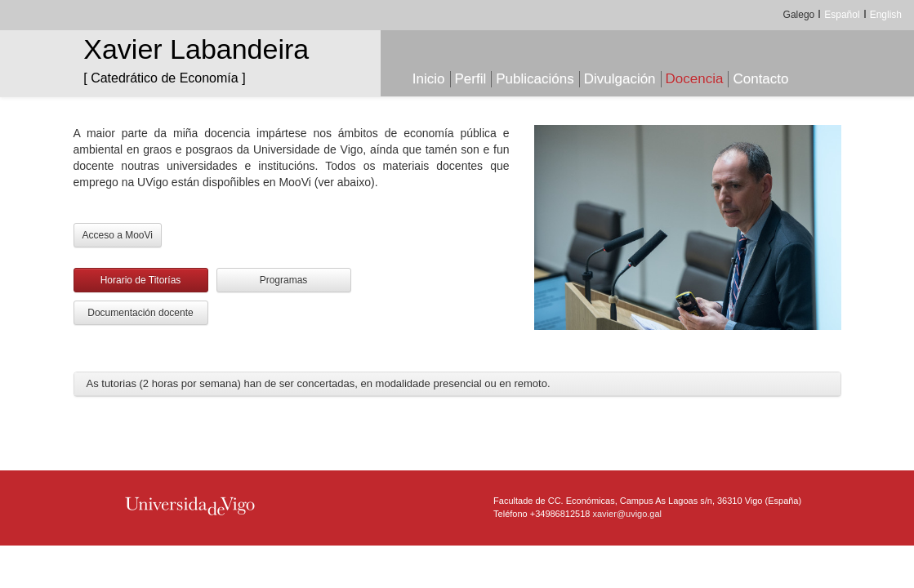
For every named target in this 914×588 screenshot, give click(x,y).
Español (842, 15)
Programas (284, 280)
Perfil (471, 79)
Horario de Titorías (141, 280)
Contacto (760, 79)
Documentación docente (140, 313)
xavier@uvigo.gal (628, 514)
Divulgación (620, 79)
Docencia (695, 79)
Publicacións (535, 79)
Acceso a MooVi (118, 235)
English (886, 15)
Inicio (429, 79)
